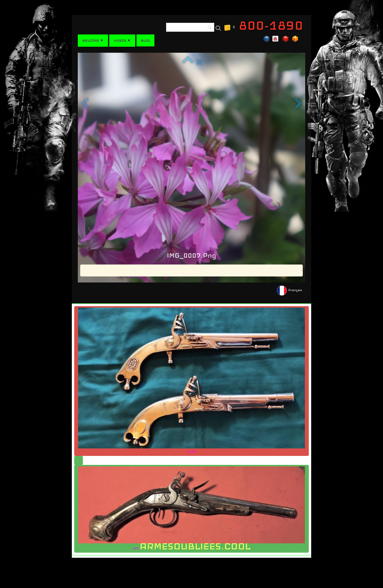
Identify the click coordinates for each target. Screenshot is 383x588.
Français (290, 290)
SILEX (191, 381)
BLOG (146, 40)
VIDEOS (122, 40)
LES (191, 509)
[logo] (273, 25)
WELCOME (93, 40)
